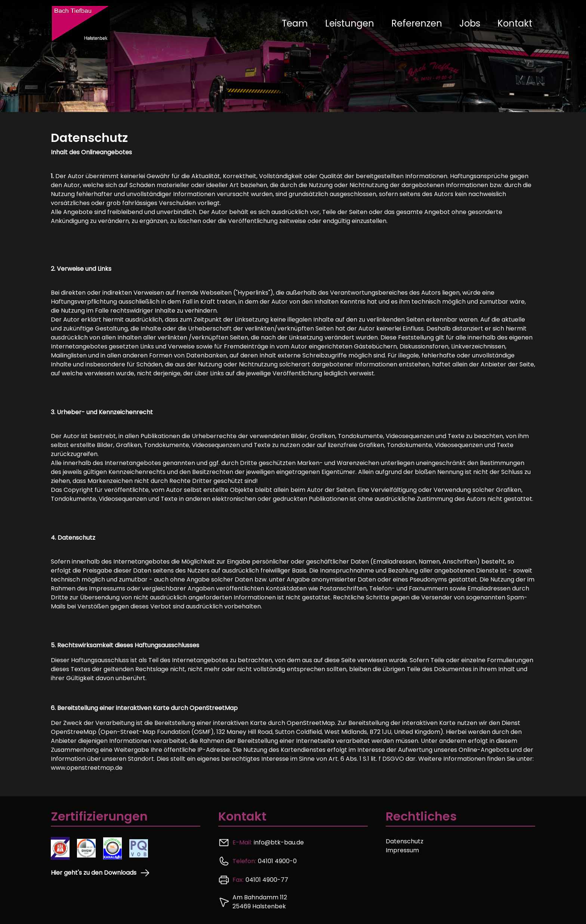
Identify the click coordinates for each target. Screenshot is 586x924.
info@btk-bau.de (279, 842)
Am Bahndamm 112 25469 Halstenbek (260, 902)
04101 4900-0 (277, 861)
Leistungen (350, 23)
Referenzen (417, 23)
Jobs (470, 23)
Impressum (402, 850)
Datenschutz (405, 841)
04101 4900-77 (267, 880)
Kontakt (515, 23)
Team (295, 23)
